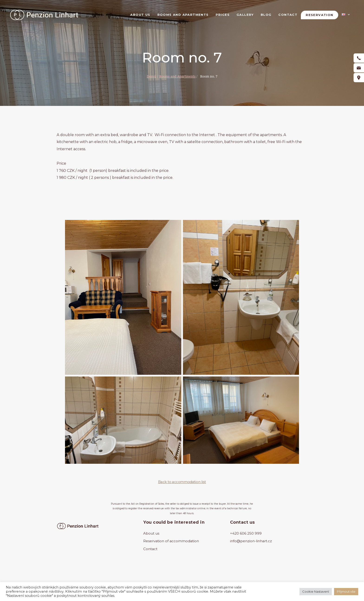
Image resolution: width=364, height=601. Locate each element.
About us (140, 15)
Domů (151, 76)
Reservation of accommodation (171, 541)
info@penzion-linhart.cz (251, 541)
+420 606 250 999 (246, 533)
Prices (223, 15)
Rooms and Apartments (183, 15)
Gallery (245, 15)
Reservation (319, 15)
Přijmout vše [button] (346, 591)
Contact (288, 15)
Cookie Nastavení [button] (316, 591)
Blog (266, 15)
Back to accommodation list (182, 482)
